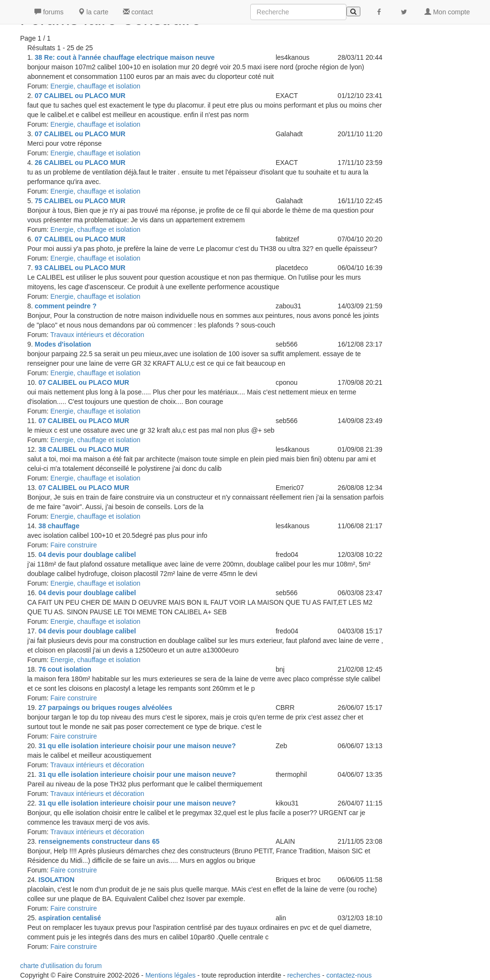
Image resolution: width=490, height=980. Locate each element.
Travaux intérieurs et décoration (97, 335)
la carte (93, 12)
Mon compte (447, 12)
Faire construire (73, 545)
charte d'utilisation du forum (61, 966)
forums (49, 12)
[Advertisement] (445, 143)
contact (138, 12)
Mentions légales (171, 975)
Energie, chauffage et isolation (95, 86)
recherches (304, 975)
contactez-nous (349, 975)
